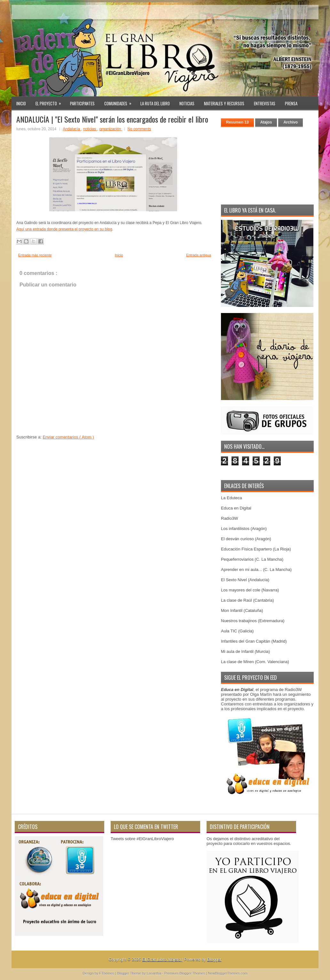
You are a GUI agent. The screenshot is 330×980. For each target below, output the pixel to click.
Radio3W (229, 518)
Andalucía (72, 129)
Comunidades (120, 101)
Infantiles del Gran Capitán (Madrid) (254, 641)
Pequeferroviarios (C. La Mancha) (252, 559)
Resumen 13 (237, 122)
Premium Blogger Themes (185, 973)
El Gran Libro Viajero (162, 959)
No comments (139, 129)
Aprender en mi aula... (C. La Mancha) (256, 570)
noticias (90, 129)
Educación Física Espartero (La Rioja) (256, 549)
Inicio (21, 103)
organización (111, 129)
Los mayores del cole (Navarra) (250, 590)
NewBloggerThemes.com (228, 973)
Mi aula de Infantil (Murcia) (245, 651)
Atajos (266, 122)
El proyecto (50, 101)
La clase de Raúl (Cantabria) (247, 600)
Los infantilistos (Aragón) (244, 529)
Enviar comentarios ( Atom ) (68, 437)
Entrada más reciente (35, 255)
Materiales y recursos (224, 103)
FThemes (107, 973)
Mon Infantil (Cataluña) (242, 610)
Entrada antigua (199, 255)
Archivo (291, 122)
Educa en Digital (236, 508)
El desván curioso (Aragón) (246, 539)
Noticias (187, 103)
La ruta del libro (155, 103)
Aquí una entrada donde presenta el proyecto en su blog (64, 229)
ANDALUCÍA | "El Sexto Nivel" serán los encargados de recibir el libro (112, 119)
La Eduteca (232, 498)
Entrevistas (265, 103)
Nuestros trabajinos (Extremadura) (253, 621)
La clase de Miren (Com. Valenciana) (255, 662)
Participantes (82, 103)
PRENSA (291, 103)
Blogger (214, 959)
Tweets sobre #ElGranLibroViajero (142, 839)
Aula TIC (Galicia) (237, 631)
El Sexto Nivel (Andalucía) (245, 580)
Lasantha (154, 973)
